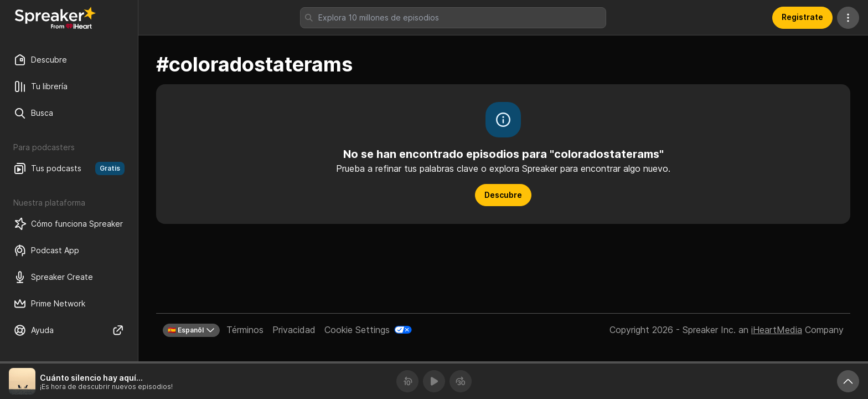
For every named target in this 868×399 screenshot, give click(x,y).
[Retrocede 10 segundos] (407, 381)
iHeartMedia (777, 330)
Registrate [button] (802, 17)
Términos (245, 330)
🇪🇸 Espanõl (191, 330)
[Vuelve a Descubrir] (55, 18)
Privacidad (294, 330)
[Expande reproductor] (848, 381)
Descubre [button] (503, 195)
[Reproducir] (434, 381)
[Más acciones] (848, 18)
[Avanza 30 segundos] (461, 381)
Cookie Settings (357, 330)
